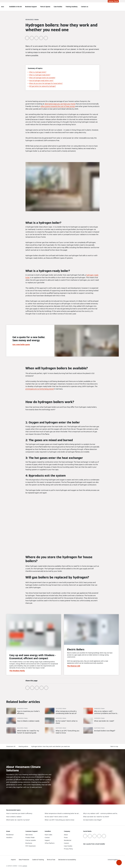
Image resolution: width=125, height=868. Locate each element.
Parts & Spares (45, 7)
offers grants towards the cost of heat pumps (58, 106)
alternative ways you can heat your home (60, 104)
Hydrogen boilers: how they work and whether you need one (50, 746)
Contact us (85, 7)
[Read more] (24, 711)
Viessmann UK (11, 746)
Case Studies (58, 7)
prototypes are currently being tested (40, 389)
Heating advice (23, 746)
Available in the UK (15, 7)
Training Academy (72, 7)
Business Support (31, 7)
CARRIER (25, 866)
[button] (119, 863)
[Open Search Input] (118, 7)
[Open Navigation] (3, 7)
